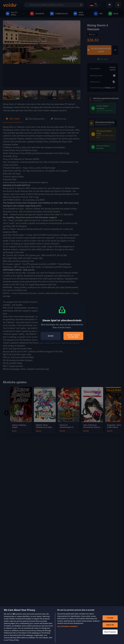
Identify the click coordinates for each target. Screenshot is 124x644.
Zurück (51, 336)
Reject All (110, 627)
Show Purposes (110, 634)
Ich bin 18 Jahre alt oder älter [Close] (73, 336)
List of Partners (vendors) (67, 629)
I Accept (110, 620)
